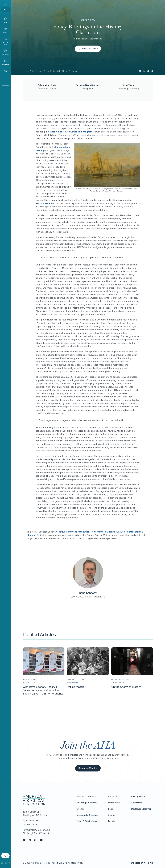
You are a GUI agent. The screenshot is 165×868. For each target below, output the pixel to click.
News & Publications (87, 821)
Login (111, 809)
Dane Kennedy (88, 20)
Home (25, 71)
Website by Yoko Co (142, 863)
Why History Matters (87, 797)
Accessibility (137, 803)
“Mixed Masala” (76, 687)
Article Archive (36, 71)
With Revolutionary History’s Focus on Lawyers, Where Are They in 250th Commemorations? (43, 690)
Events (80, 809)
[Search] (5, 10)
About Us (113, 797)
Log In (5, 856)
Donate (5, 863)
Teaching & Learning (87, 803)
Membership (114, 803)
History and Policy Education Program (71, 132)
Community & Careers (88, 815)
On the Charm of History (126, 687)
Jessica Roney (44, 203)
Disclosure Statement (142, 809)
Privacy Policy (138, 797)
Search (112, 815)
